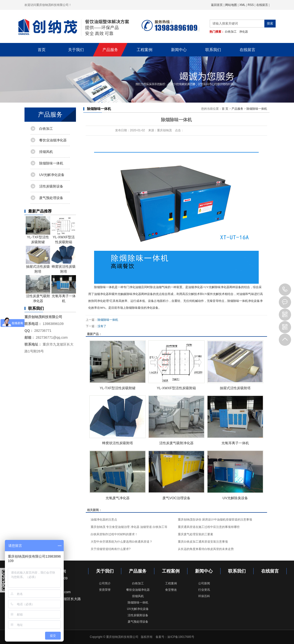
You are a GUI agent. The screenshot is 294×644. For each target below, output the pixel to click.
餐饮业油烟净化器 (53, 140)
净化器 (244, 32)
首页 (42, 50)
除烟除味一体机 (51, 163)
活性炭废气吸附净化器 (38, 289)
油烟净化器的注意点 (104, 520)
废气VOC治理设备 (176, 498)
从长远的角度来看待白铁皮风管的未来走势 (206, 549)
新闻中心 (179, 50)
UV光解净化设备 (52, 175)
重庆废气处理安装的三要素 (196, 534)
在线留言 (262, 5)
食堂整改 (171, 590)
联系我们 (213, 50)
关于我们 (76, 50)
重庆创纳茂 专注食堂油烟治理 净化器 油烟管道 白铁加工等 (129, 527)
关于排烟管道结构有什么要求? (111, 549)
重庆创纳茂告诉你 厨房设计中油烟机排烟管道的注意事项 (215, 520)
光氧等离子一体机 (64, 289)
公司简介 (105, 583)
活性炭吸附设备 (51, 186)
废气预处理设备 (51, 198)
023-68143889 (285, 290)
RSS (251, 5)
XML (242, 5)
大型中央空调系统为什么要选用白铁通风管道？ (122, 542)
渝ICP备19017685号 (181, 637)
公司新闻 (204, 583)
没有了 (102, 326)
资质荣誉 (105, 590)
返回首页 (217, 5)
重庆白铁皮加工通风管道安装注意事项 (203, 542)
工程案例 (145, 50)
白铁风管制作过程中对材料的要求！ (114, 534)
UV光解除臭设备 (235, 498)
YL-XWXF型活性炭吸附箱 (64, 230)
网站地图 (231, 5)
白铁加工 (231, 32)
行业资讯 (204, 590)
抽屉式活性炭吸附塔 (38, 260)
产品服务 (110, 50)
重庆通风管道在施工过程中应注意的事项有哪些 (209, 527)
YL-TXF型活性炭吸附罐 (38, 230)
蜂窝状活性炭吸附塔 (64, 260)
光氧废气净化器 (118, 498)
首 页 (225, 109)
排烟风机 (46, 152)
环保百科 (204, 596)
